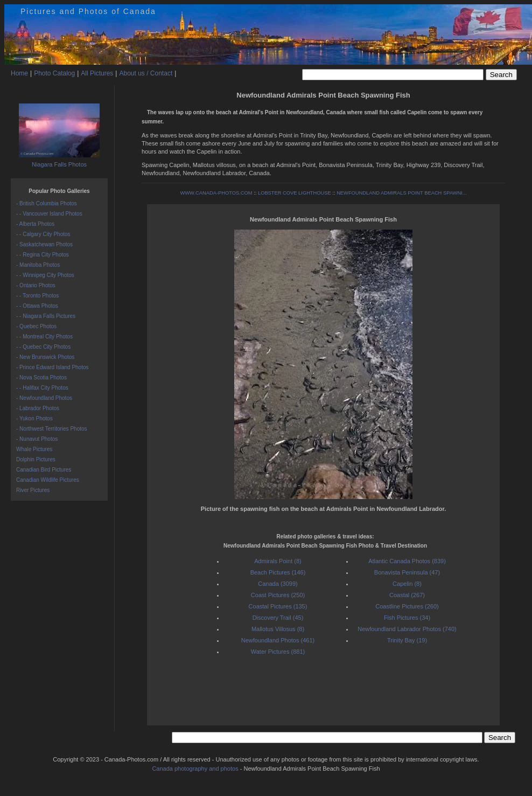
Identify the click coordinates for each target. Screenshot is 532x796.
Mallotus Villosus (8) (278, 629)
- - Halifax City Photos (42, 388)
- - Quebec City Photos (43, 347)
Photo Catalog (54, 73)
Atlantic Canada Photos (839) (407, 561)
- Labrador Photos (38, 408)
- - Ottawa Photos (37, 306)
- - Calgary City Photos (43, 234)
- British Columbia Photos (47, 203)
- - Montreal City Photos (44, 337)
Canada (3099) (278, 584)
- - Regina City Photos (43, 255)
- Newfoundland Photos (44, 398)
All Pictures (97, 73)
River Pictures (33, 490)
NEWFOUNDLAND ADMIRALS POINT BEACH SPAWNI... (401, 193)
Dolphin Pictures (36, 459)
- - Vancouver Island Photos (49, 214)
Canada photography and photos (195, 769)
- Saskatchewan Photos (44, 244)
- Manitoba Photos (38, 265)
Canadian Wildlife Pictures (48, 480)
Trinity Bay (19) (407, 640)
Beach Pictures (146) (278, 572)
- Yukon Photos (34, 418)
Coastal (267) (407, 595)
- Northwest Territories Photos (52, 429)
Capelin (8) (407, 584)
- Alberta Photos (35, 224)
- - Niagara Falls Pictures (46, 316)
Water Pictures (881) (278, 652)
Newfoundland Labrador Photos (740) (407, 629)
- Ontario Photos (36, 285)
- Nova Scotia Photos (41, 378)
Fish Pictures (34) (407, 618)
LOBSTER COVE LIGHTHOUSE (295, 193)
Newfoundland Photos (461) (278, 640)
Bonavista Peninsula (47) (407, 572)
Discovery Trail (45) (278, 618)
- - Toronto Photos (37, 296)
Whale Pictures (34, 449)
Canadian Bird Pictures (44, 470)
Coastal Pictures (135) (278, 606)
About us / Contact (146, 73)
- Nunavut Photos (37, 439)
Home (19, 73)
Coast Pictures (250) (278, 595)
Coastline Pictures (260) (407, 606)
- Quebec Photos (36, 326)
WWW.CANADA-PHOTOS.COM (216, 193)
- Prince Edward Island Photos (52, 367)
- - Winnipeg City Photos (45, 275)
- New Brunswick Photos (45, 357)
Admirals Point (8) (278, 561)
